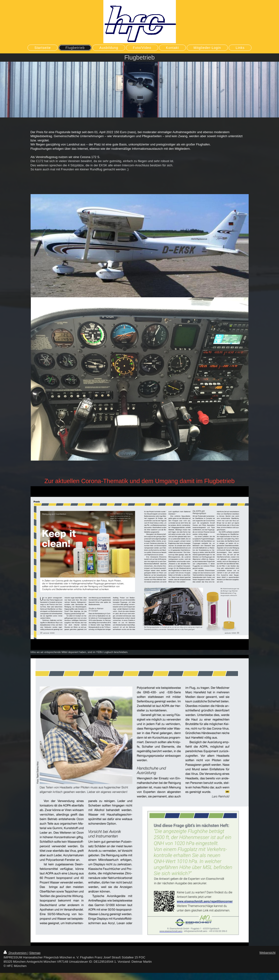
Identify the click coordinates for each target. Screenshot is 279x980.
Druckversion (16, 953)
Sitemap (35, 953)
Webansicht (267, 953)
